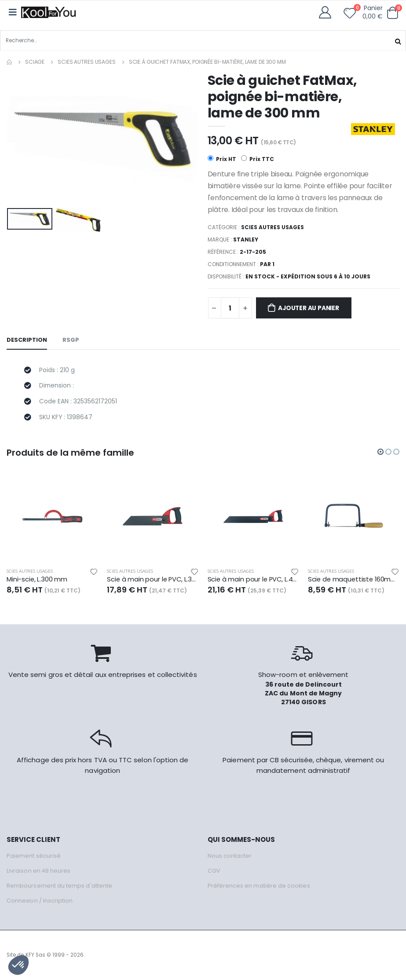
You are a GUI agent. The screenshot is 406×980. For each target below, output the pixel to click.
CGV (214, 871)
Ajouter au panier (310, 308)
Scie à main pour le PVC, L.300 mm (153, 580)
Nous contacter (230, 856)
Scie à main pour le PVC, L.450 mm (253, 580)
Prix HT (222, 159)
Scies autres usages (87, 62)
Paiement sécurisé (34, 856)
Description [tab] (27, 340)
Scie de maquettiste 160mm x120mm (354, 580)
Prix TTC (258, 159)
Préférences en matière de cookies (259, 886)
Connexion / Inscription (40, 901)
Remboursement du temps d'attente (59, 886)
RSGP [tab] (71, 340)
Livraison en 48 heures (39, 871)
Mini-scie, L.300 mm (37, 580)
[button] (392, 13)
